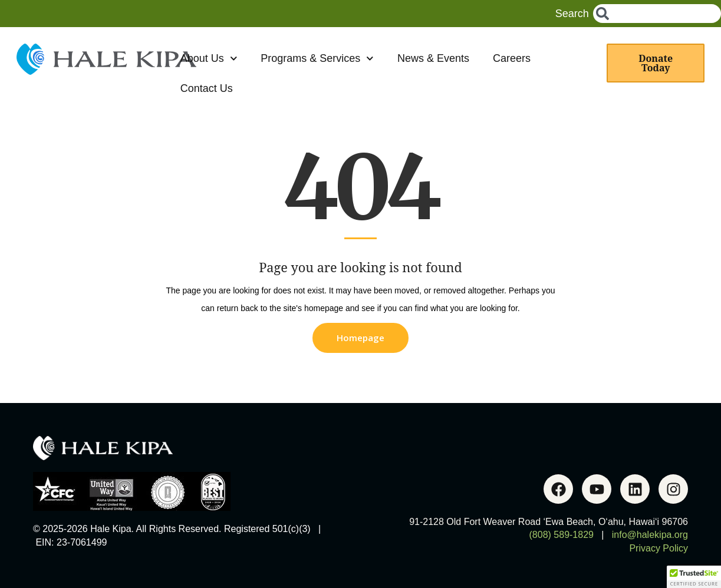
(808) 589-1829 (562, 535)
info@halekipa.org (650, 535)
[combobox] (657, 14)
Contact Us (207, 88)
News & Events (433, 58)
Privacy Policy (659, 548)
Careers (512, 58)
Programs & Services (317, 59)
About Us (209, 59)
